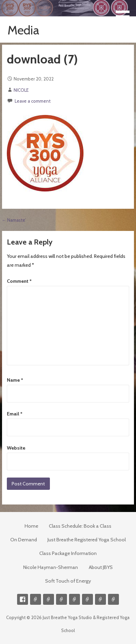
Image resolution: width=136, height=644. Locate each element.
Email (15, 414)
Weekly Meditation (100, 599)
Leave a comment (33, 101)
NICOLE (21, 90)
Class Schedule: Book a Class (80, 526)
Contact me (36, 599)
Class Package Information (68, 553)
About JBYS (101, 567)
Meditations (74, 599)
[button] (125, 12)
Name (15, 380)
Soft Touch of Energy (68, 581)
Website (16, 448)
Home (31, 526)
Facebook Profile (23, 599)
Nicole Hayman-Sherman (51, 567)
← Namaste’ (14, 220)
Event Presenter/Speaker (113, 599)
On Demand (24, 540)
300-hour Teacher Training (62, 599)
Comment (19, 281)
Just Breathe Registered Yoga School (87, 540)
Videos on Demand (49, 599)
